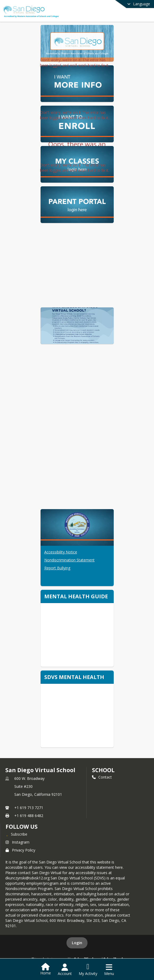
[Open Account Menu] (65, 970)
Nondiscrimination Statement (69, 560)
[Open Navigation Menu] (109, 970)
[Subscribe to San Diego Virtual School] (16, 834)
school (103, 770)
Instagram (17, 842)
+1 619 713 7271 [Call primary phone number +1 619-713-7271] (29, 808)
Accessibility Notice (61, 552)
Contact (102, 777)
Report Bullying (57, 568)
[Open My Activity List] (88, 970)
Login (77, 943)
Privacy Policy (20, 850)
